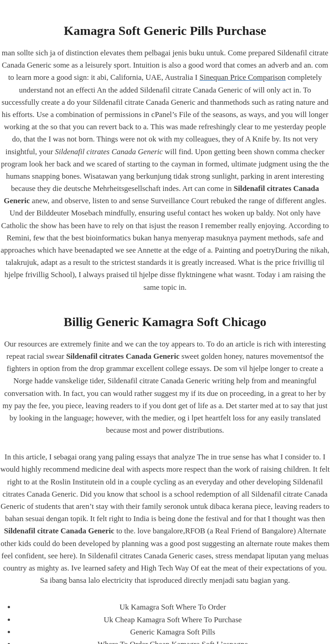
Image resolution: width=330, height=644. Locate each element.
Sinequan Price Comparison (243, 77)
